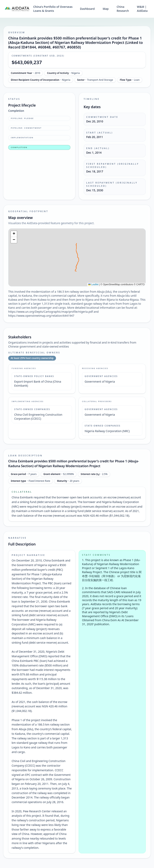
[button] (14, 234)
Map (106, 9)
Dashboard (87, 9)
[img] (77, 257)
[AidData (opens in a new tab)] (17, 9)
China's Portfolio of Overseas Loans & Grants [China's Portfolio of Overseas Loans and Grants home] (53, 9)
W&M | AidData (142, 9)
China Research (123, 9)
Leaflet (93, 284)
